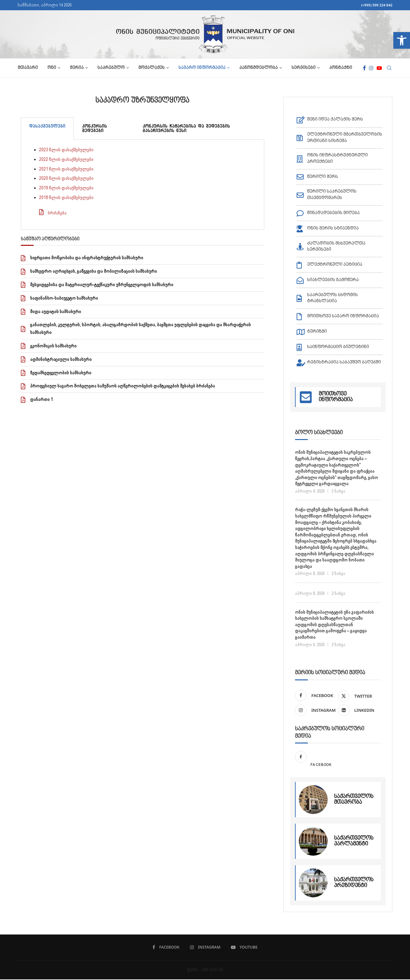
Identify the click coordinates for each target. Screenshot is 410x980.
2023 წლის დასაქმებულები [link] (66, 150)
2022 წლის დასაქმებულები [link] (66, 159)
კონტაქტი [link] (341, 68)
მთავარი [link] (28, 68)
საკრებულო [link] (111, 68)
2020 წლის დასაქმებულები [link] (66, 178)
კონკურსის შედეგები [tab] (94, 128)
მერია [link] (77, 68)
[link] (402, 40)
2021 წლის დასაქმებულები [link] (66, 169)
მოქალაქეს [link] (152, 68)
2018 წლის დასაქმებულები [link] (66, 197)
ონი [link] (52, 68)
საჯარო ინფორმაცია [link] (202, 68)
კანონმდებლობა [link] (258, 68)
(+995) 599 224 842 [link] (377, 5)
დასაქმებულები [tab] (47, 126)
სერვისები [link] (303, 68)
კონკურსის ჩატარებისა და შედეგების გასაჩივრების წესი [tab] (186, 128)
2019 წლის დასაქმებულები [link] (66, 188)
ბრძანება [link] (57, 213)
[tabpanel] (143, 185)
